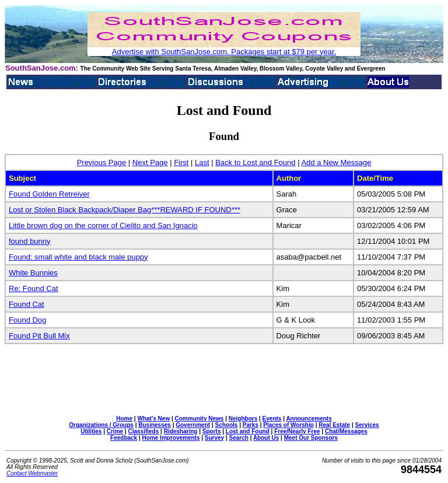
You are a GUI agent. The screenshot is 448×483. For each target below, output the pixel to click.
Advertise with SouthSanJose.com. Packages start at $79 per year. (224, 52)
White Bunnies (33, 273)
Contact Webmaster (32, 473)
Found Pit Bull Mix (39, 336)
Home (124, 419)
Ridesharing (181, 431)
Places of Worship (288, 425)
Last (202, 162)
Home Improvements (171, 438)
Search (239, 438)
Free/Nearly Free (297, 431)
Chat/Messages (346, 431)
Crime (115, 431)
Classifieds (143, 431)
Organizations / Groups (101, 425)
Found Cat (27, 304)
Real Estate (334, 425)
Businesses (155, 425)
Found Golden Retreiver (49, 194)
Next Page (150, 162)
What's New (153, 419)
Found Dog (27, 320)
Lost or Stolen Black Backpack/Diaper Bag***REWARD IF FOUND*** (125, 210)
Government (193, 425)
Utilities (91, 431)
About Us (266, 438)
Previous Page (102, 162)
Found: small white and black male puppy (78, 257)
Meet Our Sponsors (311, 438)
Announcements (309, 419)
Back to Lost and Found (255, 162)
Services (367, 425)
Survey (214, 438)
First (181, 162)
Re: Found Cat (34, 288)
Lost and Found (248, 431)
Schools (226, 425)
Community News (199, 419)
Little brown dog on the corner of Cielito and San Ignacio (103, 225)
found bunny (30, 241)
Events (272, 419)
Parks (251, 425)
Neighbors (243, 419)
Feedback (124, 438)
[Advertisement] (224, 380)
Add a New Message (336, 162)
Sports (212, 431)
